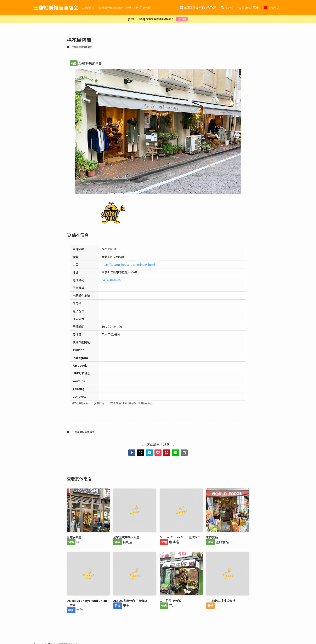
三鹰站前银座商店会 (56, 7)
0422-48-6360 (111, 280)
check (182, 19)
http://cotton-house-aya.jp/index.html (128, 264)
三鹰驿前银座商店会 (82, 47)
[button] (132, 453)
